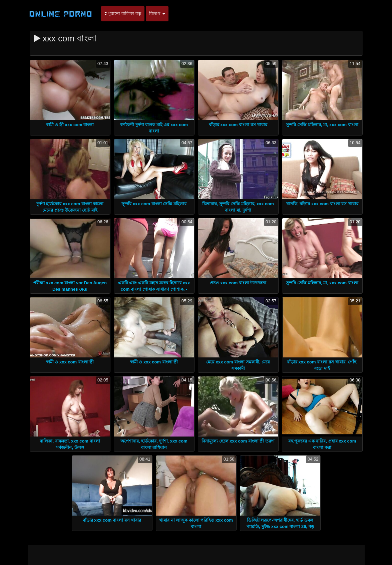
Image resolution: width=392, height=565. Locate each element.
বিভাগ (157, 14)
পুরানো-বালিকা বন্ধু (123, 14)
